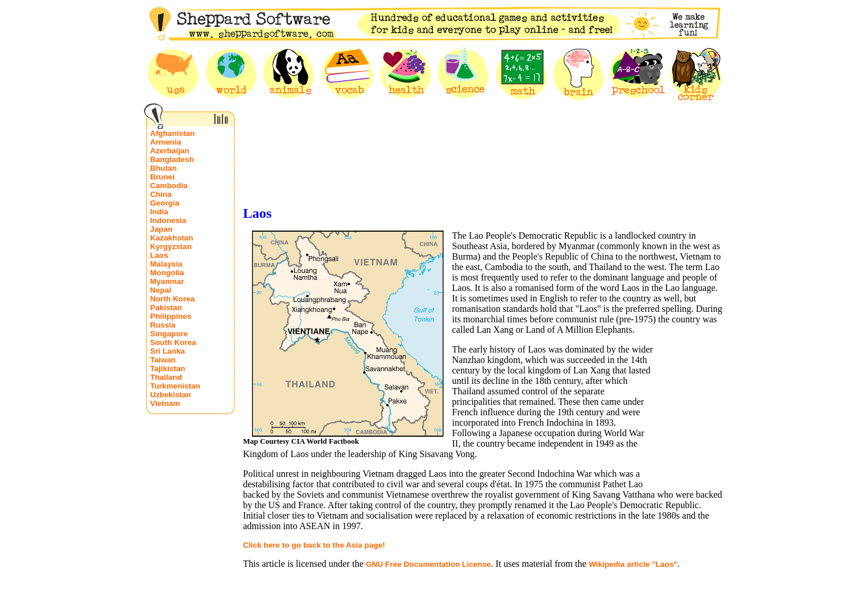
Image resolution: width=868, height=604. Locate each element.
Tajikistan (168, 368)
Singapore (169, 334)
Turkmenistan (175, 386)
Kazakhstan (172, 238)
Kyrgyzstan (171, 247)
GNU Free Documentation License (428, 564)
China (161, 194)
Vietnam (165, 403)
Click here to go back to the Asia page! (314, 545)
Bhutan (164, 168)
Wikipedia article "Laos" (633, 564)
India (159, 212)
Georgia (165, 203)
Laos (159, 255)
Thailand (166, 377)
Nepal (161, 290)
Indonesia (168, 220)
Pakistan (166, 308)
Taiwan (163, 360)
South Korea (173, 342)
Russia (163, 325)
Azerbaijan (170, 151)
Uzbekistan (171, 395)
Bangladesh (172, 159)
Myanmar (168, 281)
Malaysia (167, 264)
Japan (162, 229)
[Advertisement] (484, 170)
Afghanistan (173, 133)
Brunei (163, 177)
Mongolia (168, 273)
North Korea (173, 299)
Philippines (171, 316)
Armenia (166, 142)
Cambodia (169, 186)
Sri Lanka (168, 351)
